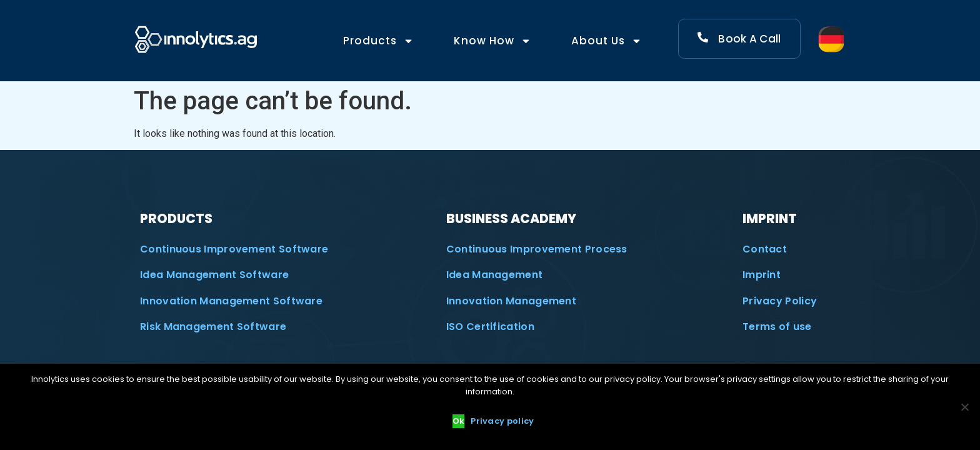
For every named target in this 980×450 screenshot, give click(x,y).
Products (378, 41)
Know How (492, 41)
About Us (607, 41)
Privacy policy (502, 421)
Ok (459, 421)
